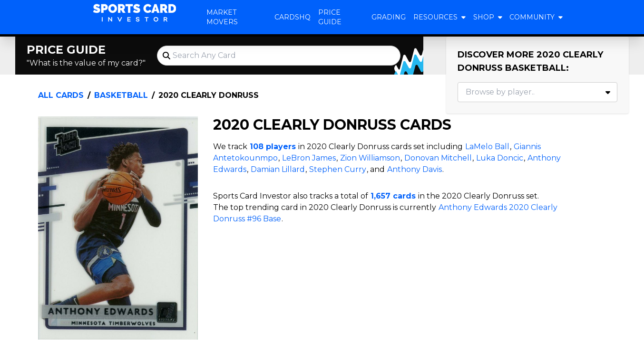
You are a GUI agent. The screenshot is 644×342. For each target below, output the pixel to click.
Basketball (121, 95)
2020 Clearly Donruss (209, 95)
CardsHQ (293, 17)
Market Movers (222, 17)
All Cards (61, 95)
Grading (389, 17)
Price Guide (330, 17)
